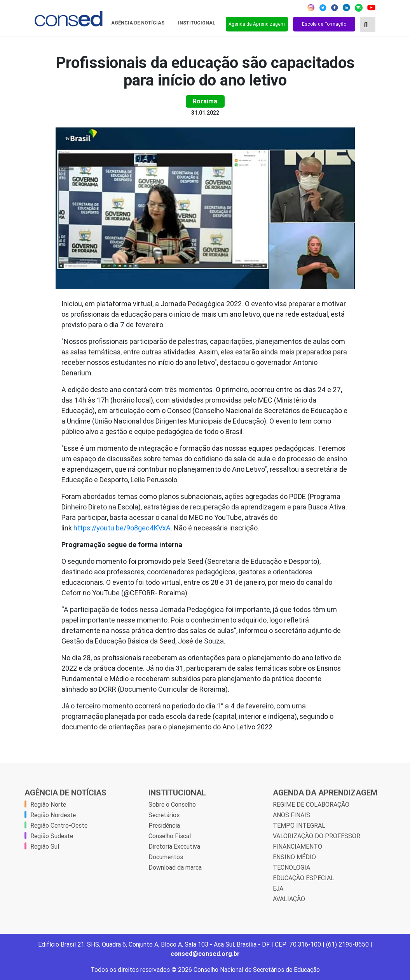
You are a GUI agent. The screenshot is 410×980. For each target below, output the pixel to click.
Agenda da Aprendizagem (257, 24)
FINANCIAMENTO (297, 846)
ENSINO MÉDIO (294, 857)
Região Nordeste (53, 815)
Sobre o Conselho (172, 804)
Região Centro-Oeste (59, 825)
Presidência (164, 825)
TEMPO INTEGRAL (299, 825)
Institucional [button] (197, 23)
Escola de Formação (324, 24)
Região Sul (45, 846)
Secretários (164, 815)
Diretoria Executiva (174, 846)
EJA (278, 888)
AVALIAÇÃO (289, 899)
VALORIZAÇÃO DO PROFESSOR (317, 836)
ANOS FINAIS (291, 815)
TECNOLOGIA (291, 867)
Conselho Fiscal (170, 836)
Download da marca (175, 867)
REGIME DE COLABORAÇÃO (311, 804)
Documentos (166, 857)
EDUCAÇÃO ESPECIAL (304, 878)
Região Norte (48, 804)
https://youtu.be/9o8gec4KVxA (122, 528)
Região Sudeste (52, 836)
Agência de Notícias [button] (138, 23)
